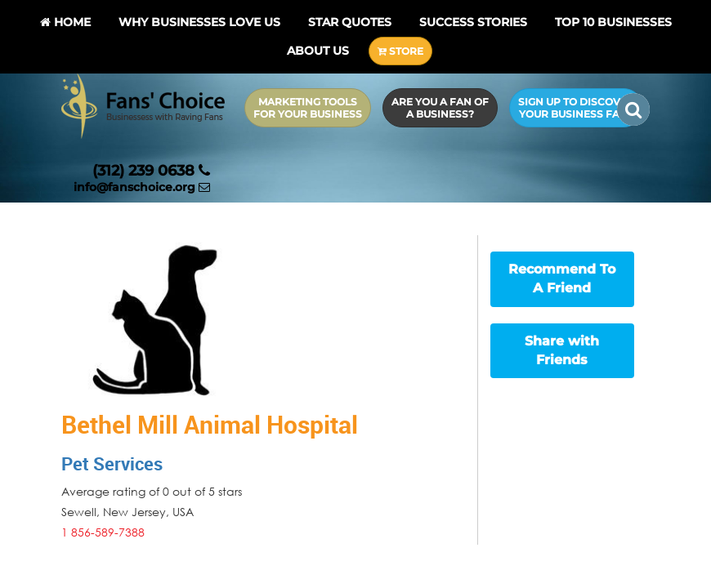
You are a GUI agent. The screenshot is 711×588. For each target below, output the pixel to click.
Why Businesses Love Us (199, 22)
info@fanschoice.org (142, 187)
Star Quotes (350, 22)
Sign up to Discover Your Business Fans (576, 108)
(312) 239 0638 (151, 171)
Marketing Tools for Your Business (308, 108)
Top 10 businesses (613, 22)
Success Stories (473, 22)
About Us (318, 51)
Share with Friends (562, 350)
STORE (400, 51)
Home (65, 22)
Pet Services (112, 463)
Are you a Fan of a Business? (440, 108)
